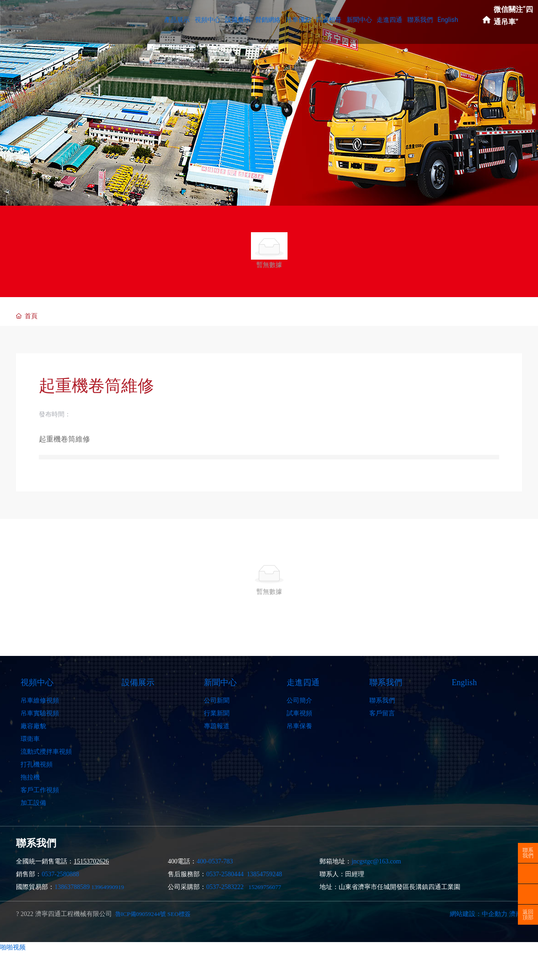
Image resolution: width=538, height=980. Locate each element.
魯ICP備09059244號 (141, 914)
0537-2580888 (60, 874)
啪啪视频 (13, 947)
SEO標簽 (179, 914)
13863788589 (72, 887)
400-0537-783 (215, 861)
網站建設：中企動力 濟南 (486, 914)
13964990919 (108, 887)
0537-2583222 (225, 887)
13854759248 (264, 874)
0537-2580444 (225, 874)
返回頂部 (528, 915)
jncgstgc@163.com (376, 861)
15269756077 (265, 887)
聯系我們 (528, 853)
